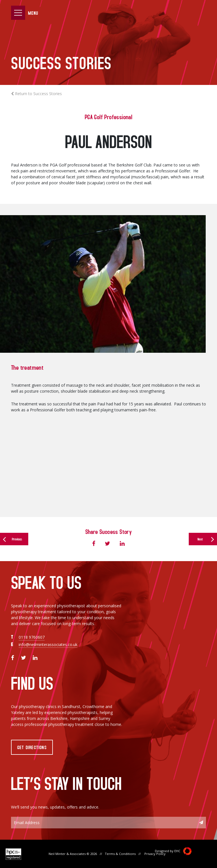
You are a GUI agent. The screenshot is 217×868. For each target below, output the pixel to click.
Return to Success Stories (36, 94)
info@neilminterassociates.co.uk (48, 644)
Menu (33, 13)
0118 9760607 (32, 637)
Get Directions (32, 747)
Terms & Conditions (120, 854)
